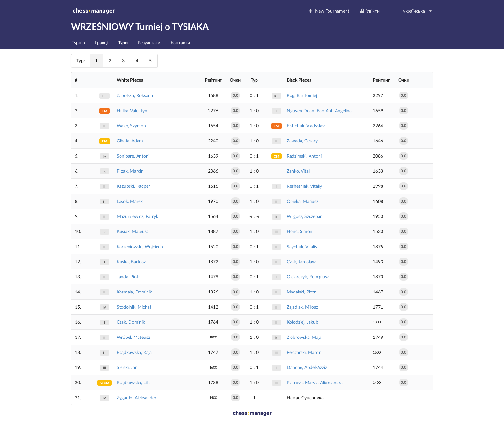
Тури (123, 43)
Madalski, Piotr (301, 292)
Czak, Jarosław (301, 261)
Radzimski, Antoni (304, 156)
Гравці (101, 43)
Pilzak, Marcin (130, 171)
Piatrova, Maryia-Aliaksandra (315, 382)
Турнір (78, 43)
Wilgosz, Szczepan (305, 216)
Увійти (370, 11)
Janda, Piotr (128, 277)
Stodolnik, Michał (134, 307)
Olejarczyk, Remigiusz (308, 277)
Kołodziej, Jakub (302, 322)
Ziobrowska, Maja (304, 337)
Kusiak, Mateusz (133, 231)
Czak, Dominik (131, 322)
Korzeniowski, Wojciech (140, 246)
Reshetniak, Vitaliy (304, 186)
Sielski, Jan (127, 367)
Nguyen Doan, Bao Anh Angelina (319, 110)
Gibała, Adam (130, 141)
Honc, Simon (300, 231)
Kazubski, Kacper (133, 186)
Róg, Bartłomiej (302, 95)
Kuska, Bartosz (131, 261)
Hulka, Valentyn (132, 110)
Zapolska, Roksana (135, 95)
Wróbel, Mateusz (133, 337)
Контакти (180, 43)
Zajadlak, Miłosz (302, 307)
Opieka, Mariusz (302, 201)
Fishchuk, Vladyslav (306, 126)
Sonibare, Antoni (133, 156)
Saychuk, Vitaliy (302, 246)
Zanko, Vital (298, 171)
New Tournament (329, 11)
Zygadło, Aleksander (136, 397)
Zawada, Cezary (302, 141)
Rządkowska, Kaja (134, 352)
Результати (149, 43)
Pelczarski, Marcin (304, 352)
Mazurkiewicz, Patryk (137, 216)
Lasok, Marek (130, 201)
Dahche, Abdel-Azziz (307, 367)
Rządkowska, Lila (133, 382)
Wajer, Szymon (131, 126)
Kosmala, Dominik (134, 292)
